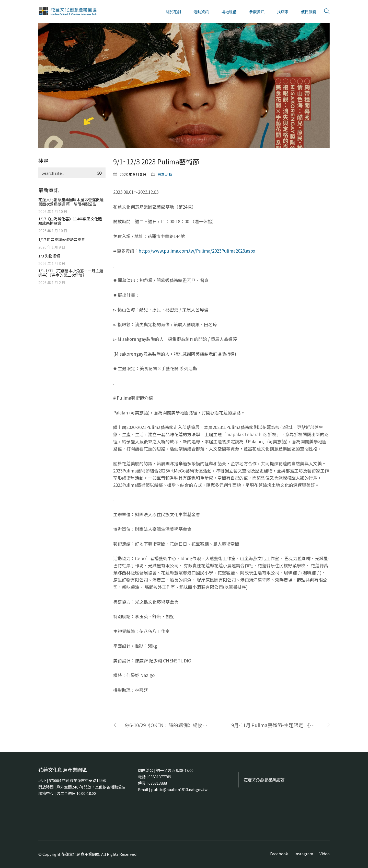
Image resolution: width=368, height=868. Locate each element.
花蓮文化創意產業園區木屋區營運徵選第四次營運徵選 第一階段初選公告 (71, 202)
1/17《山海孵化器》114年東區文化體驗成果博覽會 (70, 221)
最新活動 (165, 174)
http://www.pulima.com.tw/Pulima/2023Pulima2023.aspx (197, 251)
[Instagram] (304, 854)
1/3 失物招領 (49, 256)
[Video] (325, 854)
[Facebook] (279, 854)
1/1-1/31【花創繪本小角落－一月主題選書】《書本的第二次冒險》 (71, 273)
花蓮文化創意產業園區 (264, 780)
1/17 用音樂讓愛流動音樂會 (62, 239)
